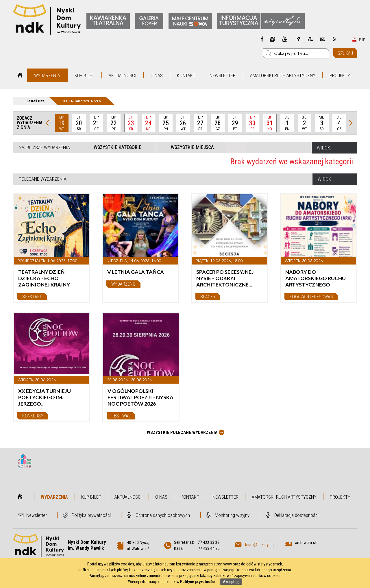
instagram (272, 39)
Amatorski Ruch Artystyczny (283, 75)
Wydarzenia (47, 75)
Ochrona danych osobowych (163, 515)
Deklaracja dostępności (296, 515)
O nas (157, 75)
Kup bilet (85, 75)
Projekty (340, 75)
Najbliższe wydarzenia (44, 147)
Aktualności (123, 75)
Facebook (262, 39)
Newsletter (223, 75)
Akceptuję (231, 582)
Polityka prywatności (91, 515)
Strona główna (20, 75)
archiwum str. (307, 543)
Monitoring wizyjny (232, 515)
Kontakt (186, 75)
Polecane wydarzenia (43, 179)
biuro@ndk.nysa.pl (261, 545)
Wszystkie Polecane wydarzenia (182, 432)
